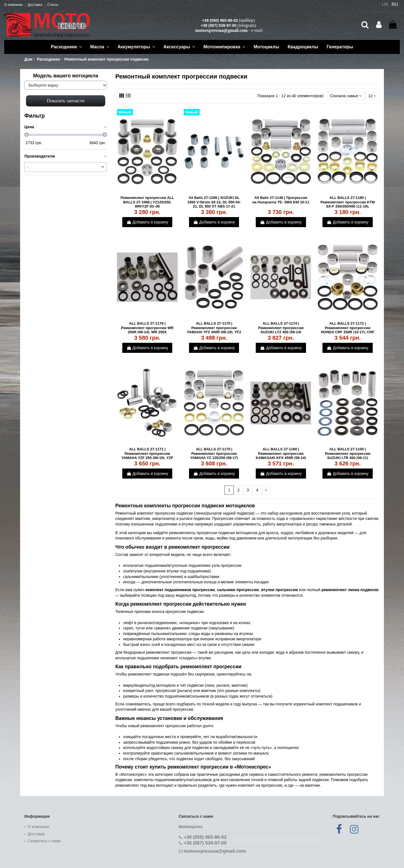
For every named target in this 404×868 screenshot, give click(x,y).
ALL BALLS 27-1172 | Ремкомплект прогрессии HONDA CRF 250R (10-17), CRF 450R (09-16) (348, 330)
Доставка (36, 5)
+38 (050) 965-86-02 (220, 20)
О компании (14, 5)
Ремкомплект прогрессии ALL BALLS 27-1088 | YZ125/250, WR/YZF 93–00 (147, 202)
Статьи (53, 5)
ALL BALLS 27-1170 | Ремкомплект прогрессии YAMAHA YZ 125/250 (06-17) (214, 453)
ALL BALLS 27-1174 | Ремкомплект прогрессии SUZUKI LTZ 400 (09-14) (281, 328)
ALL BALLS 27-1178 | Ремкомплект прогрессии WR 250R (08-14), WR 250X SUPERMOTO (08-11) (147, 330)
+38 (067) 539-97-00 (219, 25)
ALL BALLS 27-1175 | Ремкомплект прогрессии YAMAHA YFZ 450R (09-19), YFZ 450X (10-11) (214, 330)
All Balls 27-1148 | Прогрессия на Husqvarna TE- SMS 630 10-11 (281, 200)
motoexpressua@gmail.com (221, 30)
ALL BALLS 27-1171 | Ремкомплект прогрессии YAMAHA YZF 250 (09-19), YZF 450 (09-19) (147, 456)
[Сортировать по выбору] (346, 96)
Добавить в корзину (147, 222)
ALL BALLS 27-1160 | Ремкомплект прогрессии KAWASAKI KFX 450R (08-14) (281, 453)
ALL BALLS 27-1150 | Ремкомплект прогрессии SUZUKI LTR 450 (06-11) (348, 453)
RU (395, 4)
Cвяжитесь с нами (44, 841)
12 (372, 96)
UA (385, 4)
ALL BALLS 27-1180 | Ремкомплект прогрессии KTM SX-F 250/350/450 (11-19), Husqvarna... (348, 204)
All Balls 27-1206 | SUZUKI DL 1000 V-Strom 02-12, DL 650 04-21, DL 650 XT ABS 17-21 (214, 202)
